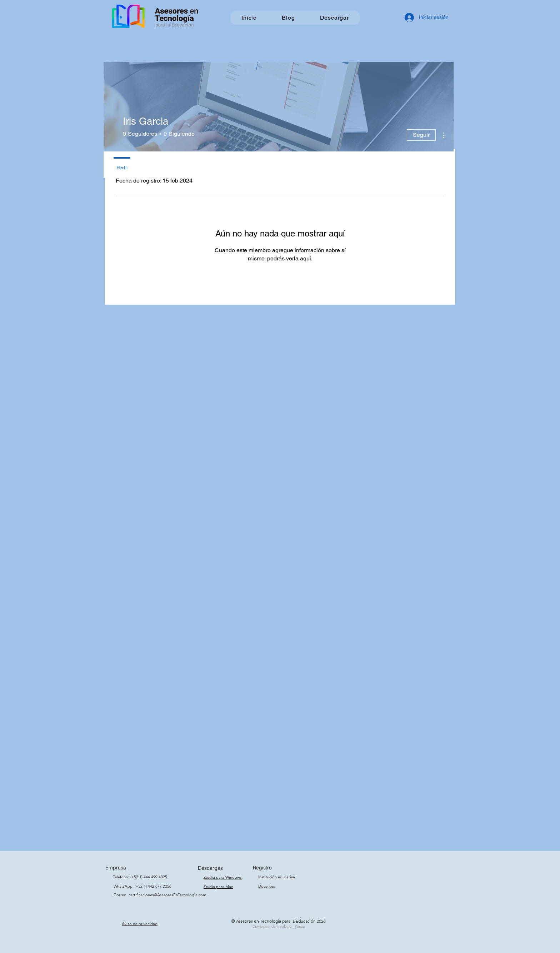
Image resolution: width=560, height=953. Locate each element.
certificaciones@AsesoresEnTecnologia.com (167, 895)
